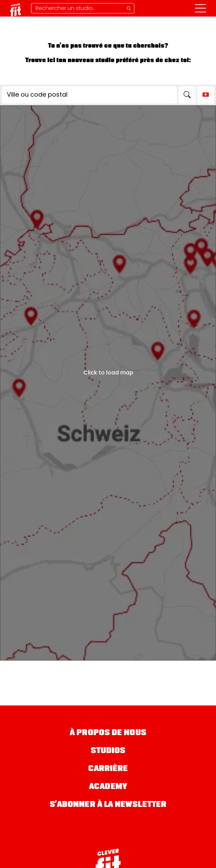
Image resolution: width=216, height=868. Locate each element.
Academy (108, 787)
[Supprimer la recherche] (83, 8)
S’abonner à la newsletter (108, 805)
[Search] (187, 95)
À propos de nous (108, 733)
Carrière (108, 769)
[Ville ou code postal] (89, 95)
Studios (108, 751)
